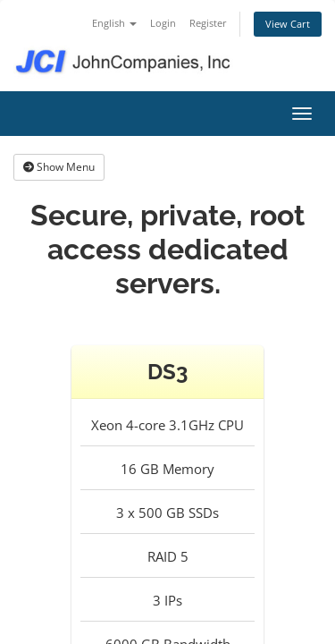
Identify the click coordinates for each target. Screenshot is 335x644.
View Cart (288, 24)
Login (163, 23)
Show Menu (59, 167)
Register (208, 23)
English (114, 23)
